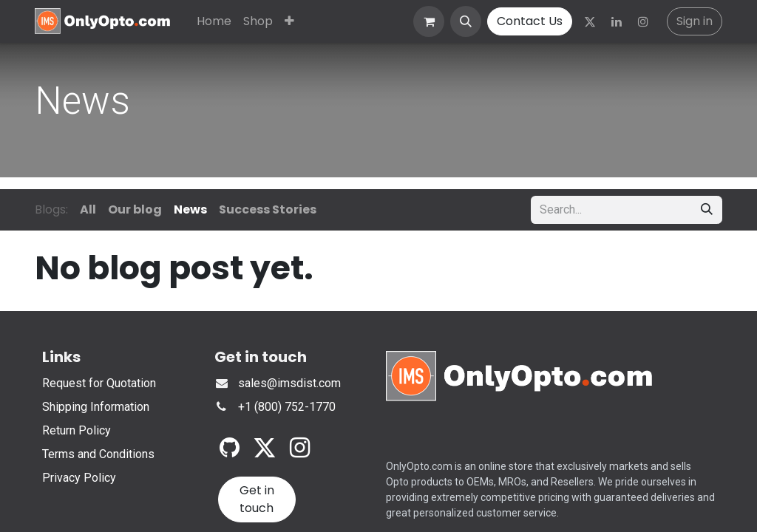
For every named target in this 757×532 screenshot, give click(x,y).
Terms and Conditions (98, 454)
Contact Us (530, 21)
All (88, 209)
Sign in (695, 21)
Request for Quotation (99, 383)
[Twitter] (590, 21)
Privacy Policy (79, 478)
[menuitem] (214, 21)
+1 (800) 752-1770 (287, 407)
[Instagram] (643, 21)
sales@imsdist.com (289, 383)
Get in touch (257, 499)
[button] (466, 21)
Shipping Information (96, 407)
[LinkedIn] (617, 21)
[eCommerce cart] (429, 21)
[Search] (707, 210)
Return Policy (77, 430)
